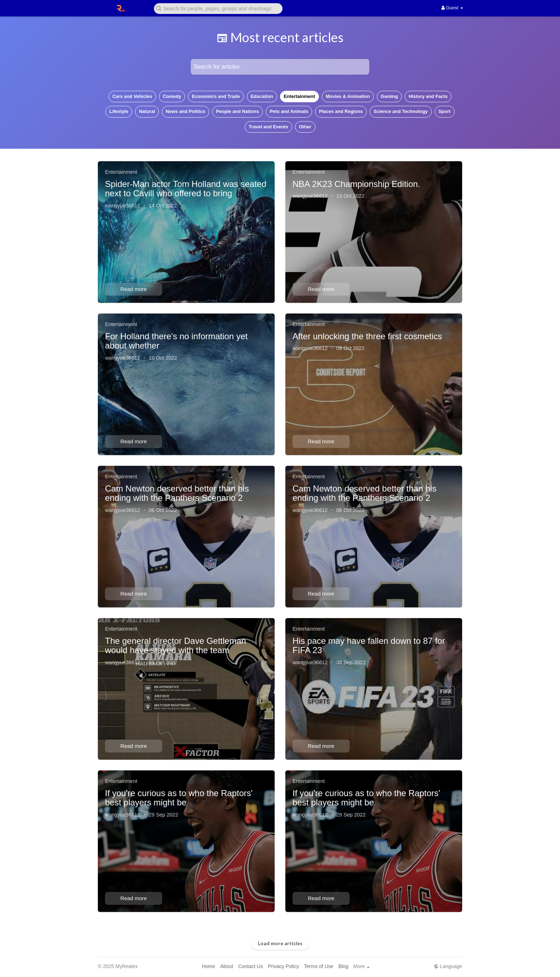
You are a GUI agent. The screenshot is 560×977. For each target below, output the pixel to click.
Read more (134, 289)
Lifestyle (119, 111)
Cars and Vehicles (132, 96)
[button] (218, 8)
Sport (445, 111)
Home (208, 966)
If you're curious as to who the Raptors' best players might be (179, 798)
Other (305, 127)
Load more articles (280, 943)
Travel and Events (268, 127)
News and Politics (186, 111)
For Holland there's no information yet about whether (176, 341)
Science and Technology (401, 111)
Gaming (389, 96)
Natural (147, 111)
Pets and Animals (289, 111)
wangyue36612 (122, 206)
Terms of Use (319, 966)
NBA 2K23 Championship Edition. (356, 184)
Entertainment (299, 96)
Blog (343, 966)
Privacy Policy (283, 966)
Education (262, 96)
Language (448, 966)
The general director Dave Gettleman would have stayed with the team (176, 645)
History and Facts (428, 96)
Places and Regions (341, 111)
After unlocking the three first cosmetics (367, 336)
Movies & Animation (348, 96)
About (227, 966)
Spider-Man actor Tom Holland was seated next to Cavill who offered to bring (186, 189)
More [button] (361, 966)
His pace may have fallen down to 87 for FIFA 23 (369, 645)
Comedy (172, 96)
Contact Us (251, 966)
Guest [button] (452, 8)
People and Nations (238, 111)
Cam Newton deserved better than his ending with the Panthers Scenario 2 (177, 493)
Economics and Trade (216, 96)
